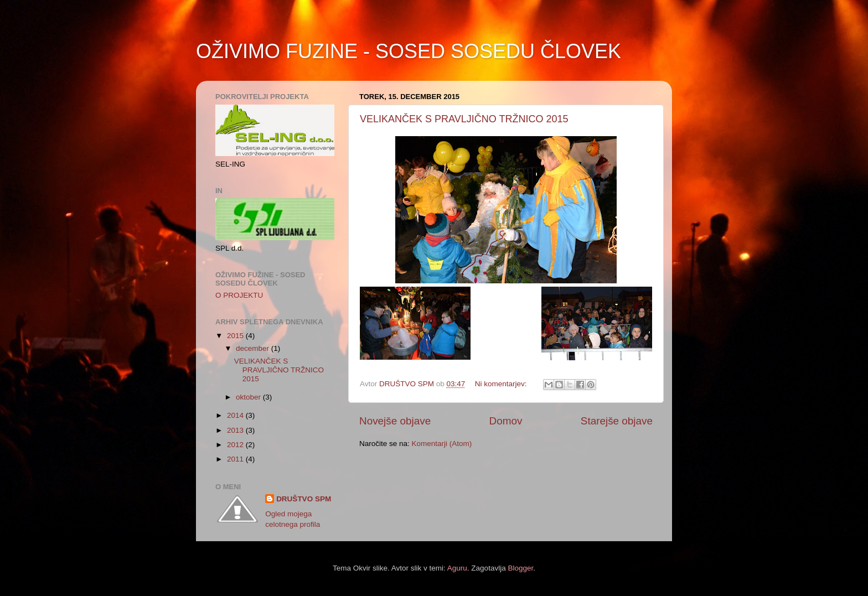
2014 (236, 415)
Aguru (457, 568)
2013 (236, 430)
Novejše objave (395, 421)
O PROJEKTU (239, 295)
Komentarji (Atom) (442, 444)
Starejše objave (617, 421)
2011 (236, 459)
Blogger (520, 568)
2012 (236, 445)
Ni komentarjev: (502, 384)
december (254, 348)
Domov (506, 421)
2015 (236, 336)
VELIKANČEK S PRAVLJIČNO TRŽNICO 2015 (464, 119)
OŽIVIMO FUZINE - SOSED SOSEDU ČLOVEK (409, 51)
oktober (249, 397)
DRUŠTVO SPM (304, 499)
